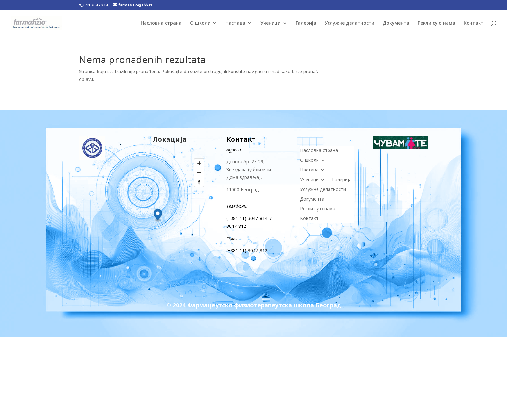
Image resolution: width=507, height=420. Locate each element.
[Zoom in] (199, 163)
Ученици (270, 23)
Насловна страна (161, 23)
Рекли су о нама (437, 23)
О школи (200, 23)
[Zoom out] (199, 173)
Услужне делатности (350, 23)
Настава (235, 23)
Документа (396, 23)
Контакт (474, 23)
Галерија (306, 23)
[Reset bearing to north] (199, 182)
